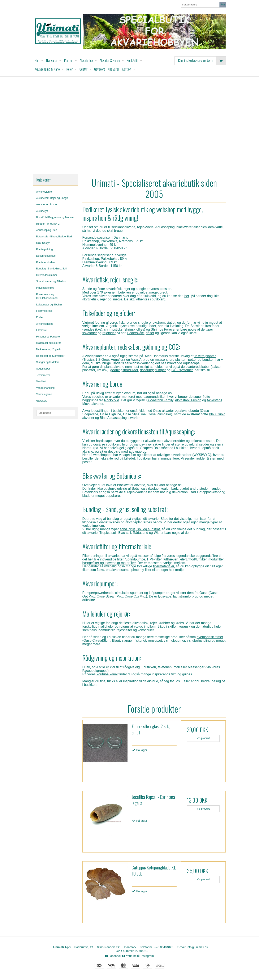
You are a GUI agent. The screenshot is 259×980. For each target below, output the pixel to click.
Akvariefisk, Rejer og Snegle (52, 198)
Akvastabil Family (160, 400)
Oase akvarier (164, 411)
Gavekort (42, 401)
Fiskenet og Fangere (48, 337)
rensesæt (155, 641)
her (187, 296)
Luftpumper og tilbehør (49, 305)
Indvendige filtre (45, 288)
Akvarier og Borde (47, 205)
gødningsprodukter (124, 370)
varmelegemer (174, 641)
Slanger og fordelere (48, 362)
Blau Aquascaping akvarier (120, 418)
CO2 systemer (182, 370)
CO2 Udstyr (43, 243)
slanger (127, 641)
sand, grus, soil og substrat (140, 529)
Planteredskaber (46, 262)
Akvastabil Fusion (188, 400)
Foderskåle (136, 333)
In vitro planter (205, 356)
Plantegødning (45, 249)
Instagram (146, 956)
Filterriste (42, 330)
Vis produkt (203, 738)
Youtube (129, 956)
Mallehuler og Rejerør (49, 343)
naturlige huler (211, 627)
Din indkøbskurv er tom (202, 61)
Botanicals (139, 489)
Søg (223, 4)
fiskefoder (90, 333)
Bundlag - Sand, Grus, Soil (51, 269)
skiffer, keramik (179, 627)
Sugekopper (43, 369)
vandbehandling (199, 641)
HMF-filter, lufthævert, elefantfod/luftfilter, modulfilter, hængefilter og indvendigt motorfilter (154, 561)
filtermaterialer (164, 566)
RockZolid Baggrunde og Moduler (55, 217)
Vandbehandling (46, 388)
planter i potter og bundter (194, 360)
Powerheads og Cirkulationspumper (47, 296)
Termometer (43, 375)
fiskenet (140, 641)
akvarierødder (175, 441)
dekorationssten (202, 441)
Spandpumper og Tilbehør (51, 281)
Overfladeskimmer (47, 275)
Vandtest (41, 381)
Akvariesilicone (45, 324)
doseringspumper (153, 370)
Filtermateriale (44, 311)
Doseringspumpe (46, 256)
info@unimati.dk (197, 947)
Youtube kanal (107, 674)
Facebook (113, 956)
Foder (40, 317)
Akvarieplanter (44, 192)
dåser (150, 333)
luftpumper (157, 593)
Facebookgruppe (95, 671)
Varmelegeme (44, 394)
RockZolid (112, 400)
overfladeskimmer (210, 637)
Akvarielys (42, 211)
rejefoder (109, 333)
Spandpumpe (135, 559)
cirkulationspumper (129, 593)
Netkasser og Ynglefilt (49, 349)
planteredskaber (198, 367)
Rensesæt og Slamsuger (50, 356)
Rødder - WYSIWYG (48, 224)
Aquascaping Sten (47, 230)
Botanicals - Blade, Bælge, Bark (54, 237)
